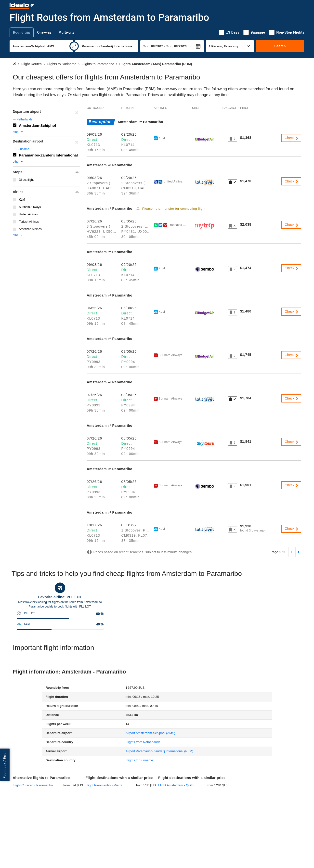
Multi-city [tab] (66, 32)
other (18, 132)
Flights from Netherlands (143, 742)
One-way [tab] (44, 32)
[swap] (74, 46)
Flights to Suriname (139, 760)
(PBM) (159, 751)
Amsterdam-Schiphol (37, 125)
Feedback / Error (5, 765)
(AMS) (150, 733)
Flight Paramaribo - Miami (104, 785)
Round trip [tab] (22, 32)
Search (280, 46)
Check (292, 138)
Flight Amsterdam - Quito (176, 785)
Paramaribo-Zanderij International (48, 155)
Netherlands (24, 119)
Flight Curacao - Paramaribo (33, 785)
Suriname (23, 149)
